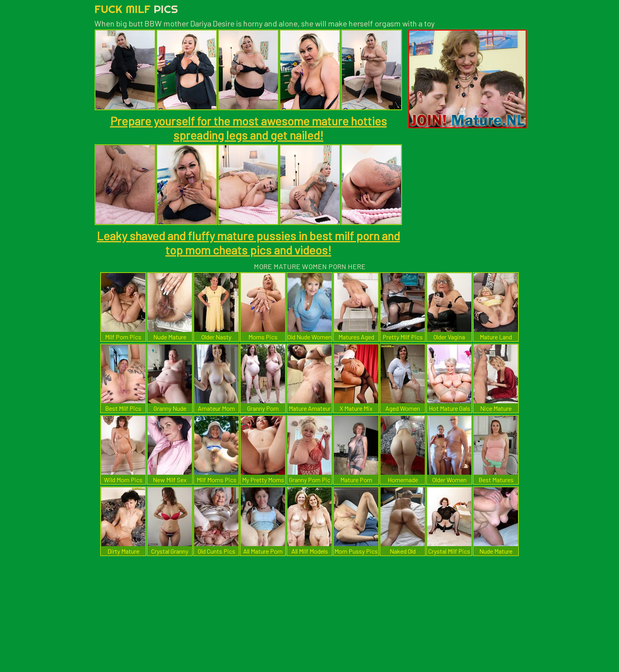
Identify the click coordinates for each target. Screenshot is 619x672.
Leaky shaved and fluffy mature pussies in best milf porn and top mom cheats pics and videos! (248, 243)
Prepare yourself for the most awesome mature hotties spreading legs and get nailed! (249, 128)
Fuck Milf (136, 9)
